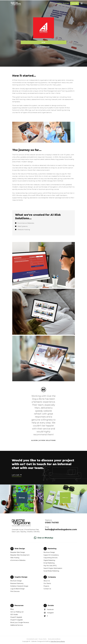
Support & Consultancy (51, 555)
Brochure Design (49, 552)
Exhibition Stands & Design (19, 586)
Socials (51, 605)
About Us (47, 581)
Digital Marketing (49, 560)
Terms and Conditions (54, 639)
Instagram (50, 613)
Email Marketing (49, 563)
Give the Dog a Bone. (58, 641)
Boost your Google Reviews (20, 622)
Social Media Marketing (51, 571)
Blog (12, 609)
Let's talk (74, 3)
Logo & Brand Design (17, 589)
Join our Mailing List (17, 612)
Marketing (52, 549)
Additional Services (17, 625)
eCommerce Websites (18, 560)
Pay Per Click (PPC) (50, 566)
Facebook (50, 609)
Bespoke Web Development (20, 555)
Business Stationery (17, 583)
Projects (46, 586)
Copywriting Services (50, 558)
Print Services (15, 591)
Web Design (20, 549)
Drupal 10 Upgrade (17, 620)
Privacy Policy (43, 639)
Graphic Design (21, 577)
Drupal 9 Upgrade (16, 617)
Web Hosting (15, 558)
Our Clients (47, 583)
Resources (19, 605)
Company (52, 577)
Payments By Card (32, 639)
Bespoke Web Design (18, 552)
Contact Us (47, 589)
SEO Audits (14, 615)
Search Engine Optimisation (53, 568)
